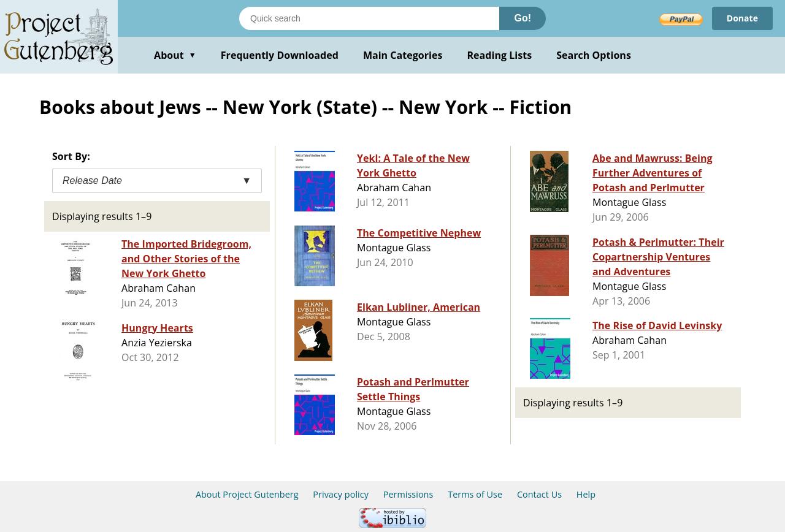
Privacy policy (341, 494)
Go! (523, 18)
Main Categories (403, 55)
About (175, 55)
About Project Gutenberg (247, 494)
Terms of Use (475, 494)
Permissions (408, 494)
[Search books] (369, 18)
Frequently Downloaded (280, 55)
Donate (742, 18)
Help (586, 494)
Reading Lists (500, 55)
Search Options (594, 55)
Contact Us (539, 494)
